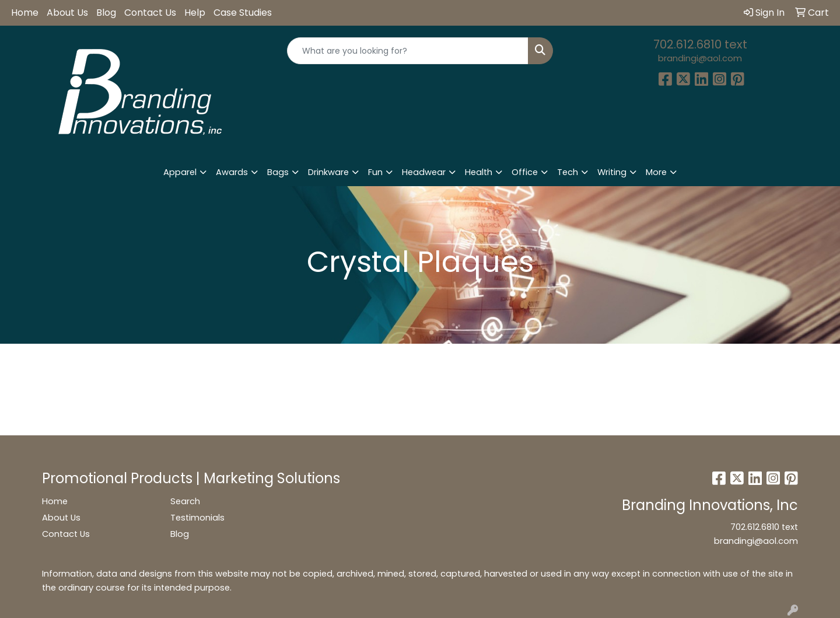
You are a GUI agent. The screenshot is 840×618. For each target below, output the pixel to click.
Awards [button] (232, 172)
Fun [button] (375, 172)
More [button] (656, 172)
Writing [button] (612, 172)
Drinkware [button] (328, 172)
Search (185, 501)
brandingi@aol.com (700, 58)
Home (25, 13)
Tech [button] (568, 172)
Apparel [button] (180, 172)
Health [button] (479, 172)
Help (195, 13)
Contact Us (150, 13)
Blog (106, 13)
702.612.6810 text (700, 44)
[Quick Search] (408, 51)
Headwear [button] (424, 172)
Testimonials (197, 518)
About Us (67, 13)
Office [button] (525, 172)
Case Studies (243, 13)
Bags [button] (278, 172)
